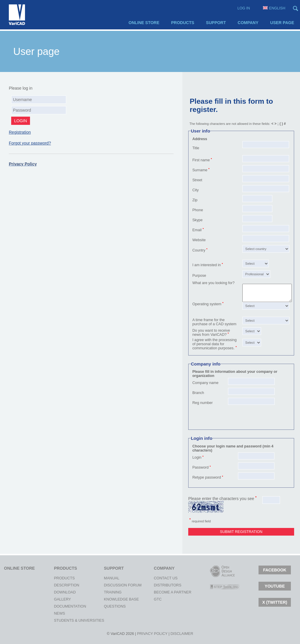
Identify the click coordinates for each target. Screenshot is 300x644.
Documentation (59, 606)
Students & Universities (59, 620)
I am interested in (207, 265)
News (59, 613)
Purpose (199, 276)
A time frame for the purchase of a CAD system (214, 322)
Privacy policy (152, 634)
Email (197, 230)
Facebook (275, 570)
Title (196, 148)
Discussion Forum (109, 585)
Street (197, 180)
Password (200, 467)
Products (183, 23)
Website (199, 240)
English (274, 8)
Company (248, 23)
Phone (198, 210)
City (196, 190)
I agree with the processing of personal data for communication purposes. (215, 344)
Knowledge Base (109, 599)
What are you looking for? (214, 283)
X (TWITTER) (275, 602)
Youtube (275, 586)
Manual (109, 578)
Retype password (207, 477)
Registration (20, 132)
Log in (244, 8)
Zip (195, 200)
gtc (158, 599)
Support (216, 23)
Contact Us (159, 578)
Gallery (59, 599)
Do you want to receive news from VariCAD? (211, 333)
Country (199, 250)
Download (59, 592)
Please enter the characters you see (222, 499)
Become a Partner (159, 592)
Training (109, 592)
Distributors (159, 585)
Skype (197, 220)
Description (59, 585)
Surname (200, 170)
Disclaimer (182, 634)
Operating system (207, 304)
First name (201, 160)
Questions (109, 606)
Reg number (202, 403)
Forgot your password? (30, 143)
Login (197, 457)
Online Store (144, 23)
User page (282, 23)
